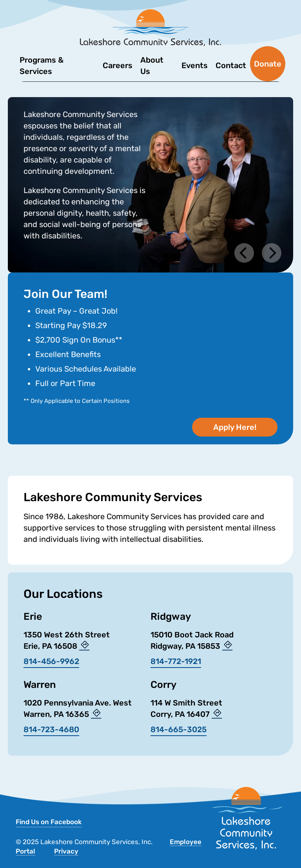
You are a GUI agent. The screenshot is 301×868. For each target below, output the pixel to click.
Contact (231, 65)
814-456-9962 (51, 661)
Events (195, 65)
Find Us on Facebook (49, 822)
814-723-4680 (51, 729)
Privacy (66, 851)
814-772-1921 (176, 661)
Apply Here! (235, 427)
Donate (268, 64)
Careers (118, 65)
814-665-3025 (179, 729)
